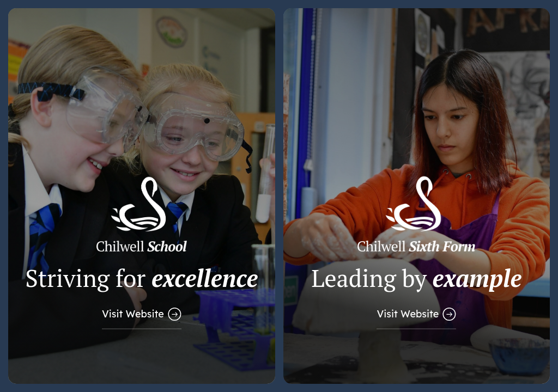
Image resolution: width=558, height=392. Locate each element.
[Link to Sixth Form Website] (417, 196)
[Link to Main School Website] (142, 196)
